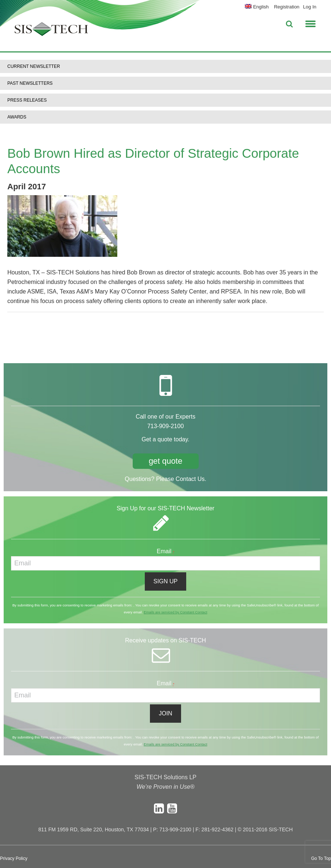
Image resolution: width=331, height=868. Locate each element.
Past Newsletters (30, 83)
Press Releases (27, 100)
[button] (310, 23)
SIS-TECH (51, 31)
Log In (310, 7)
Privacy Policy (14, 858)
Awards (17, 117)
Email (166, 551)
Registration (286, 7)
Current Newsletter (34, 66)
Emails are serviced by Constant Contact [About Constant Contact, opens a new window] (175, 612)
